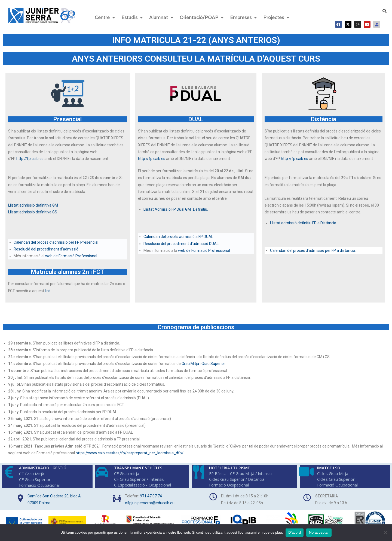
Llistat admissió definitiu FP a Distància (303, 223)
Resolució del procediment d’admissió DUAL (181, 244)
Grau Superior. (214, 364)
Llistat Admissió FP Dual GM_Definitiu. (176, 209)
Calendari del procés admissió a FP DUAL (178, 237)
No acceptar (319, 532)
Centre (105, 17)
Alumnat (161, 17)
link (48, 291)
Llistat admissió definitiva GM (33, 205)
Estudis (132, 17)
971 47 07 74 (151, 496)
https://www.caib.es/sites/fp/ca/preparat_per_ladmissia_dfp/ (130, 453)
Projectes (276, 17)
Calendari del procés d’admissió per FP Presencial (56, 242)
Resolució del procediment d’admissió (46, 249)
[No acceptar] (385, 533)
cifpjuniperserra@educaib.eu (150, 503)
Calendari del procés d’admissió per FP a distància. (313, 250)
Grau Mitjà (190, 364)
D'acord (295, 532)
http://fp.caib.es (30, 159)
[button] (105, 18)
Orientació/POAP (202, 17)
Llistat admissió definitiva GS (33, 212)
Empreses (243, 17)
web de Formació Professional (72, 256)
